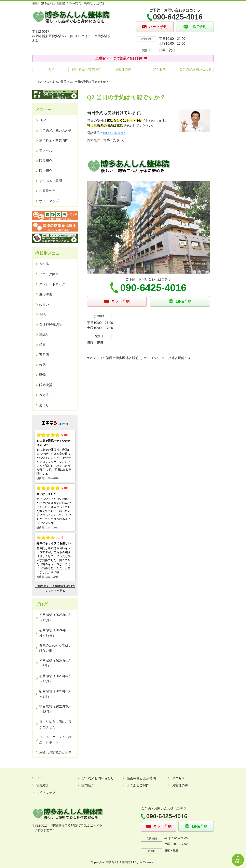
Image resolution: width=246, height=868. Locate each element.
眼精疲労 (46, 385)
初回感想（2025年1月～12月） (55, 617)
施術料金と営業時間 (87, 69)
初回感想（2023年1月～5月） (55, 694)
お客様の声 (123, 69)
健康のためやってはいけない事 (55, 648)
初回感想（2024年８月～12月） (54, 633)
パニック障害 (49, 274)
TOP (50, 69)
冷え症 (44, 395)
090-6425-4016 (114, 133)
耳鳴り (44, 335)
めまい (44, 304)
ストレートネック (52, 284)
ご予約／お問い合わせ (195, 69)
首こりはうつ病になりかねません (55, 724)
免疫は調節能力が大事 (55, 752)
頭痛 (42, 345)
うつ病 (44, 264)
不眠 (42, 314)
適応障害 (46, 294)
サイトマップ (49, 201)
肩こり (44, 405)
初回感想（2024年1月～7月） (55, 663)
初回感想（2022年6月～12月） (55, 709)
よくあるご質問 (57, 82)
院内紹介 (46, 171)
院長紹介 (46, 161)
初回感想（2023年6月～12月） (55, 679)
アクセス (159, 69)
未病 (42, 365)
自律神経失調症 (51, 324)
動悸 (42, 375)
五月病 (44, 355)
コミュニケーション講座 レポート (55, 740)
